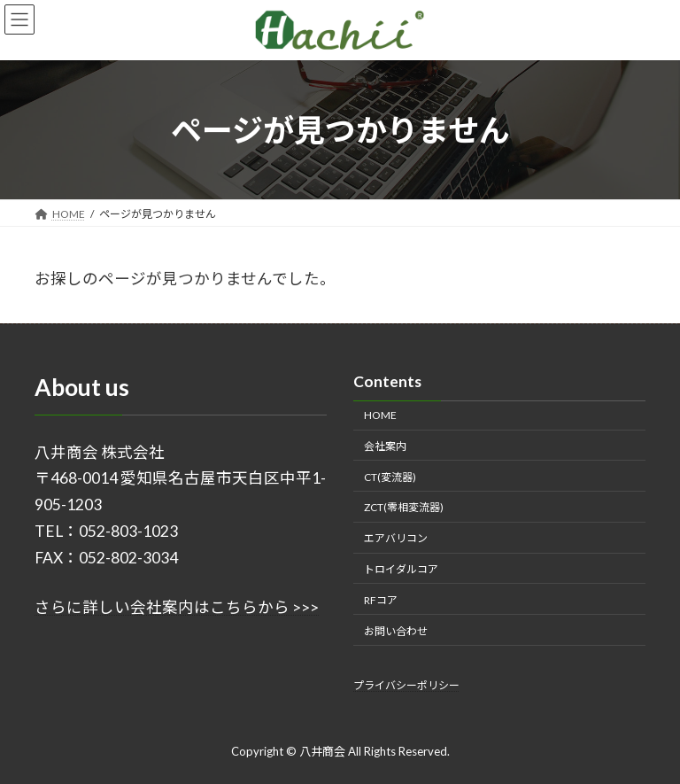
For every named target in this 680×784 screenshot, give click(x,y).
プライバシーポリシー (406, 685)
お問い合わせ (396, 630)
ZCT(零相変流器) (404, 507)
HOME (380, 415)
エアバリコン (396, 538)
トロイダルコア (401, 569)
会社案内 (385, 445)
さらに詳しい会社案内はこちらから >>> (177, 606)
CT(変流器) (390, 476)
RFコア (381, 599)
